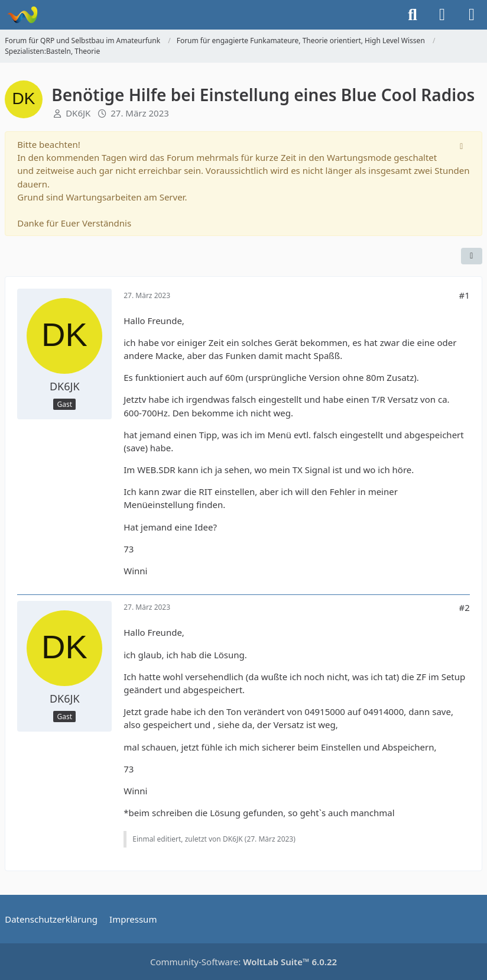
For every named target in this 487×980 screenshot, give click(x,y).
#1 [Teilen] (464, 295)
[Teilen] (472, 256)
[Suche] (413, 15)
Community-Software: (243, 962)
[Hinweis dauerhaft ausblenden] (463, 145)
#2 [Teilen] (464, 607)
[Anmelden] (442, 15)
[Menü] (472, 15)
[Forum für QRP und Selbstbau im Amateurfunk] (22, 15)
